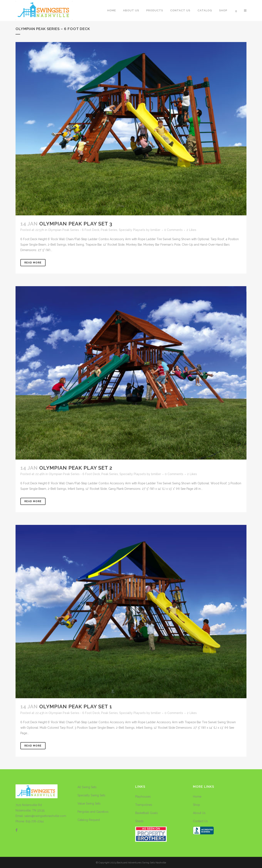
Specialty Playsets (132, 230)
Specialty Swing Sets (91, 795)
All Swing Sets (87, 787)
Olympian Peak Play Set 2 (76, 468)
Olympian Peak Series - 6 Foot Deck (74, 230)
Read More (33, 263)
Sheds (139, 821)
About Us (199, 813)
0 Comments (173, 230)
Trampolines (144, 805)
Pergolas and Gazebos (93, 812)
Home (197, 797)
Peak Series (109, 230)
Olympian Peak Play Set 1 (76, 707)
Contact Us (200, 821)
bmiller (155, 230)
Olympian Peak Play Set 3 (76, 224)
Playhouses (143, 797)
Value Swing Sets (89, 803)
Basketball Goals (147, 813)
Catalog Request (89, 820)
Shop (196, 805)
